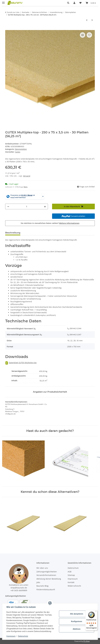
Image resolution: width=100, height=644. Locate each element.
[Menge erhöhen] (45, 206)
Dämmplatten (21, 149)
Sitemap (71, 575)
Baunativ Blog (42, 586)
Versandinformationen (46, 575)
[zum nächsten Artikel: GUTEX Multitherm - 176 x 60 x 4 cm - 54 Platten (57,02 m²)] (92, 20)
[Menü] (96, 612)
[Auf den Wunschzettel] (89, 35)
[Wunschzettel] (80, 3)
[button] (68, 3)
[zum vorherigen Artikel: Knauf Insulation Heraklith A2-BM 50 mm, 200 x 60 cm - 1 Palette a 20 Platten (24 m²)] (87, 20)
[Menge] (27, 206)
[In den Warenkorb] (7, 29)
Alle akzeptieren (76, 614)
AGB (70, 572)
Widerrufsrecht (74, 586)
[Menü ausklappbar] (3, 2)
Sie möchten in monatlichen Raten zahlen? (50, 223)
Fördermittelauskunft (46, 589)
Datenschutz (23, 636)
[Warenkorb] (91, 3)
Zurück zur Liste (13, 12)
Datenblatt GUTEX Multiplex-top (21, 363)
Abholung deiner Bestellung (49, 579)
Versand (27, 176)
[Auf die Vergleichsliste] (83, 35)
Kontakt (71, 582)
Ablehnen (76, 629)
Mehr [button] (26, 187)
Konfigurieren (76, 621)
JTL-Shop (86, 641)
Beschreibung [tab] (13, 233)
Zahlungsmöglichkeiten (47, 572)
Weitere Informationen (69, 223)
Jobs (38, 582)
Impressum (11, 636)
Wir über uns (42, 568)
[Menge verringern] (8, 206)
